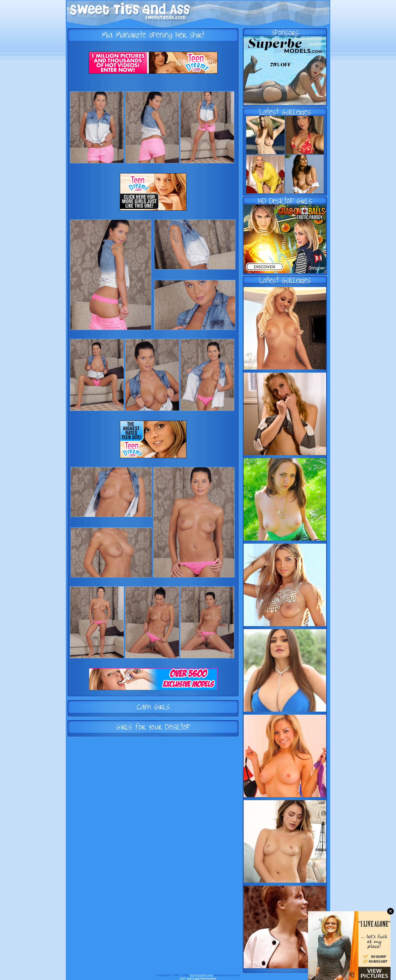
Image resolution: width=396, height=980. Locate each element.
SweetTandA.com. (201, 975)
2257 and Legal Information (198, 978)
